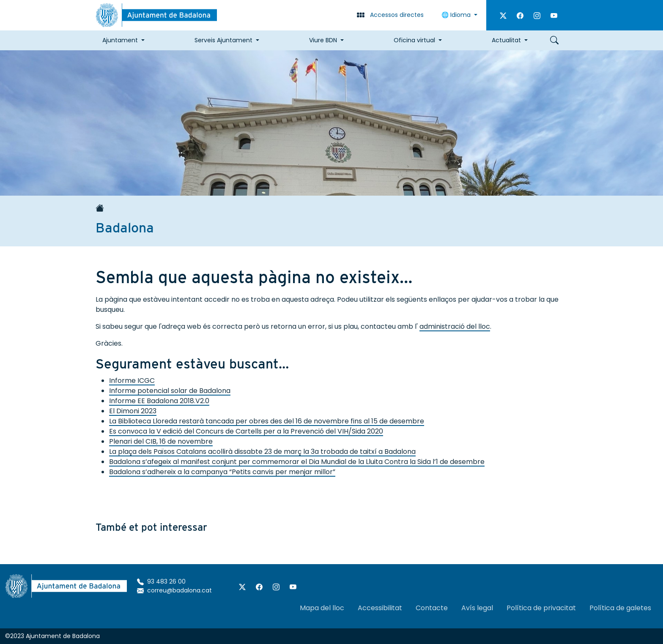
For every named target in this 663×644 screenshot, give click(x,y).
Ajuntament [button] (120, 40)
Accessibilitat (380, 608)
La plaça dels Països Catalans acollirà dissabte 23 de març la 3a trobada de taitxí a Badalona (262, 452)
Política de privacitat (541, 608)
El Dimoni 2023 (133, 411)
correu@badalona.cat (174, 590)
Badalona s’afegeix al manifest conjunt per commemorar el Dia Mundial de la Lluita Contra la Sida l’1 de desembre (297, 462)
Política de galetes (620, 608)
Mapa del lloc (322, 608)
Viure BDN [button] (323, 40)
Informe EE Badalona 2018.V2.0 (159, 401)
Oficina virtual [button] (414, 40)
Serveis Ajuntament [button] (223, 40)
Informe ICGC (132, 381)
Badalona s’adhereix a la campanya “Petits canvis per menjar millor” (222, 472)
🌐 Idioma (457, 15)
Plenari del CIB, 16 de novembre (161, 441)
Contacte (432, 608)
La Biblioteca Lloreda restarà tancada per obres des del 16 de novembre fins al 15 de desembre (267, 421)
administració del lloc (455, 326)
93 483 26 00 (161, 581)
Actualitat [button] (506, 40)
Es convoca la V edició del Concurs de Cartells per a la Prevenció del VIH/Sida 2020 (246, 431)
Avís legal (477, 608)
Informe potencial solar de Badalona (170, 391)
